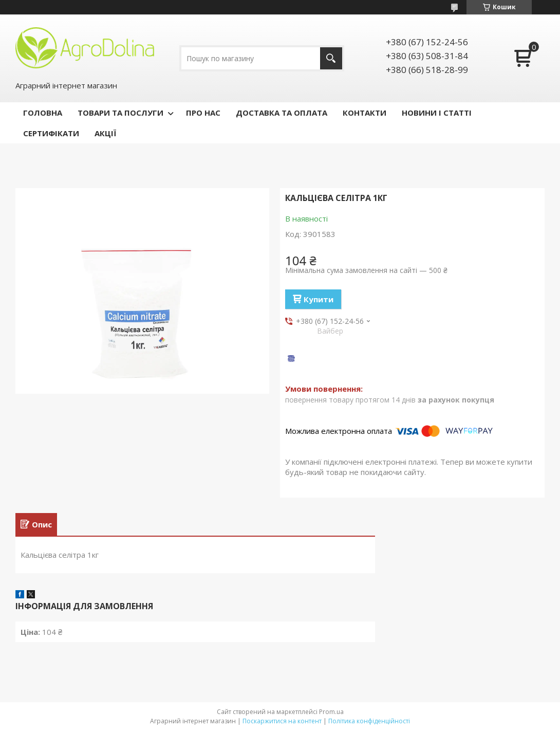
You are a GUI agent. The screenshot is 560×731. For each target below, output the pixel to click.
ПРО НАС (203, 113)
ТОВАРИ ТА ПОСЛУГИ (120, 113)
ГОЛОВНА (43, 113)
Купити (319, 299)
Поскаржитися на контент (282, 721)
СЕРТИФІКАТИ (51, 133)
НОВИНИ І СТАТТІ (437, 113)
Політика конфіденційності (369, 721)
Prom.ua (331, 712)
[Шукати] (331, 58)
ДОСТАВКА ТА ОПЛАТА (282, 113)
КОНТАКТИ (365, 113)
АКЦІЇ (105, 133)
